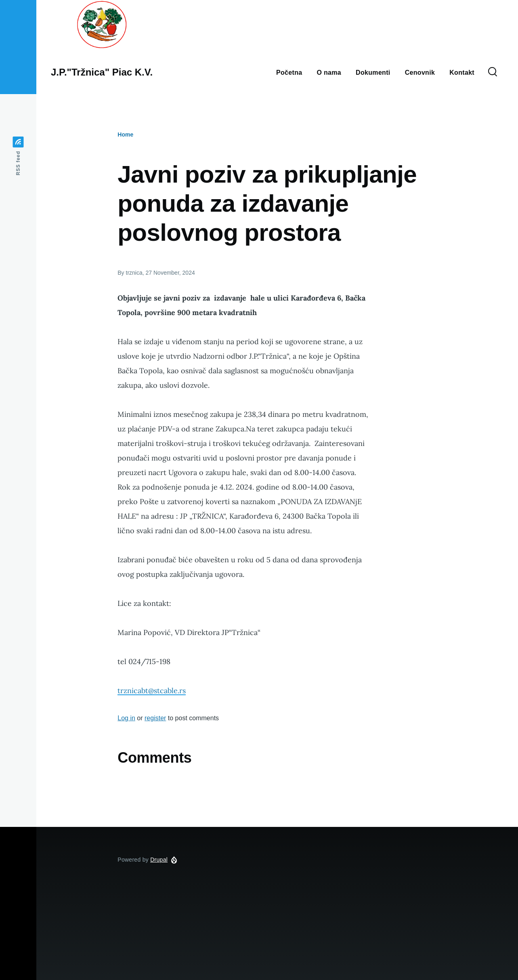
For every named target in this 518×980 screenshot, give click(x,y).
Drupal (159, 860)
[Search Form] (493, 72)
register (155, 718)
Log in (126, 718)
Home (125, 135)
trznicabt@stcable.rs (152, 691)
